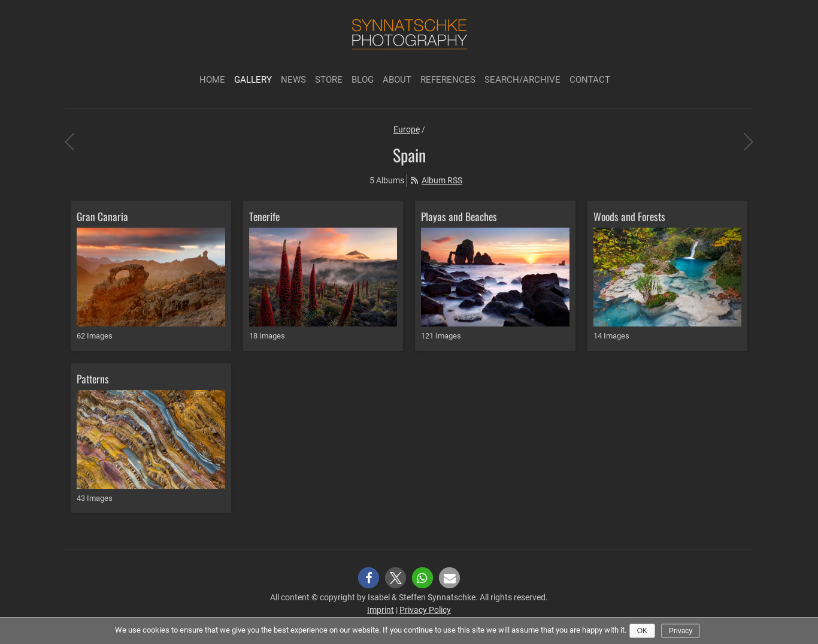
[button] (369, 578)
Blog (363, 80)
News (293, 80)
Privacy (681, 631)
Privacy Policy (425, 610)
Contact (590, 80)
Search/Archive (522, 80)
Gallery (253, 80)
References (448, 80)
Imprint (381, 610)
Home (212, 80)
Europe (407, 129)
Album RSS (442, 180)
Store (329, 80)
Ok (642, 631)
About (397, 80)
